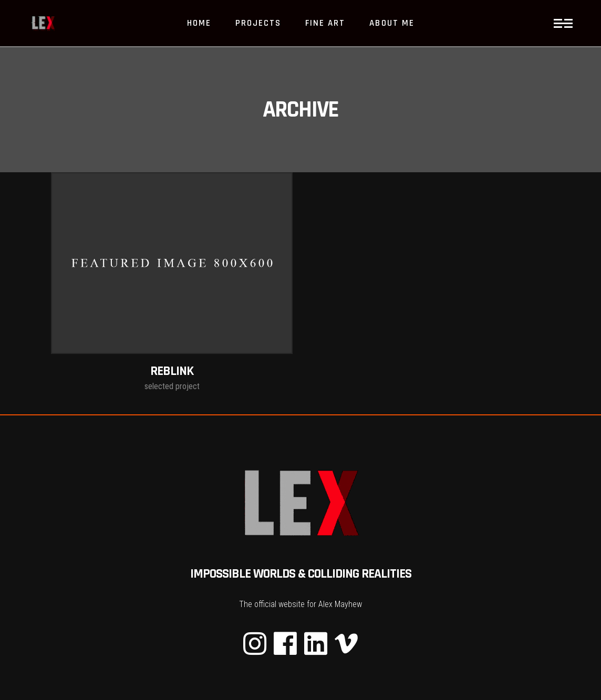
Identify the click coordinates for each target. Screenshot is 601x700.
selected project (172, 386)
